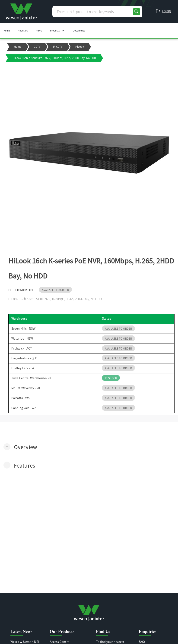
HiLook (80, 47)
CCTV (37, 47)
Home (7, 31)
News (39, 31)
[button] (20, 447)
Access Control (60, 642)
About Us (23, 31)
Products (57, 31)
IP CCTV (58, 47)
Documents (79, 31)
